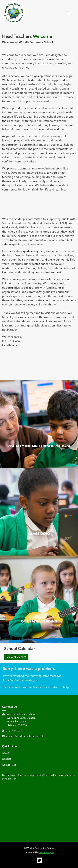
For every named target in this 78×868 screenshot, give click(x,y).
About (6, 753)
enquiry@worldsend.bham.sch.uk (23, 736)
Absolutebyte (47, 852)
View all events (16, 657)
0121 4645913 (12, 731)
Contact (7, 759)
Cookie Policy (10, 765)
